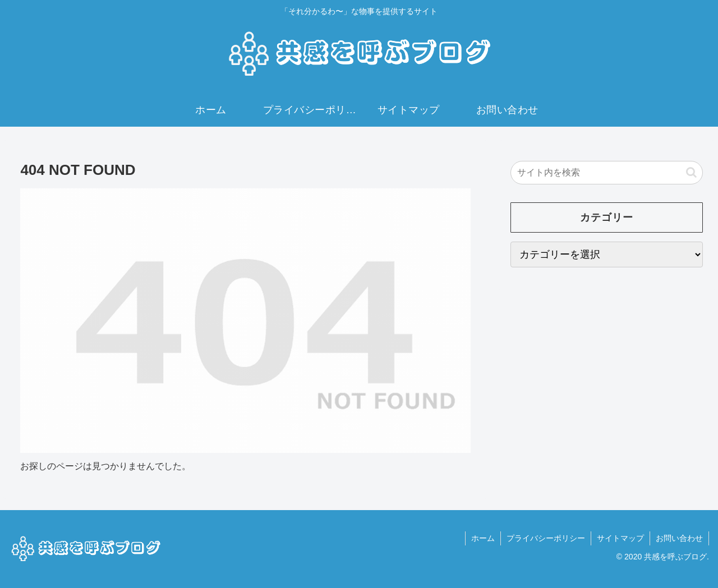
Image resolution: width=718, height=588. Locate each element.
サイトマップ (620, 538)
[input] (607, 173)
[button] (691, 172)
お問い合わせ (679, 538)
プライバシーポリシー (546, 538)
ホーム (483, 538)
